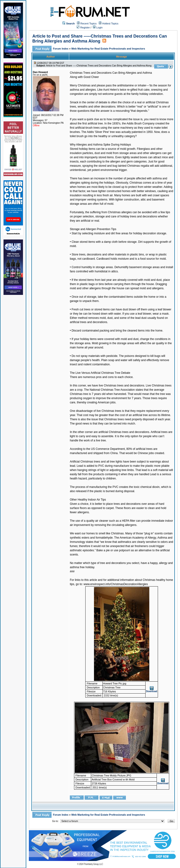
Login (98, 27)
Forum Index (61, 49)
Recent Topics (88, 23)
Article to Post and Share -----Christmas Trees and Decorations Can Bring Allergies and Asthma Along (100, 39)
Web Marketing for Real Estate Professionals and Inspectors (108, 49)
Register (83, 27)
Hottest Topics (110, 23)
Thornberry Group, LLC (93, 864)
